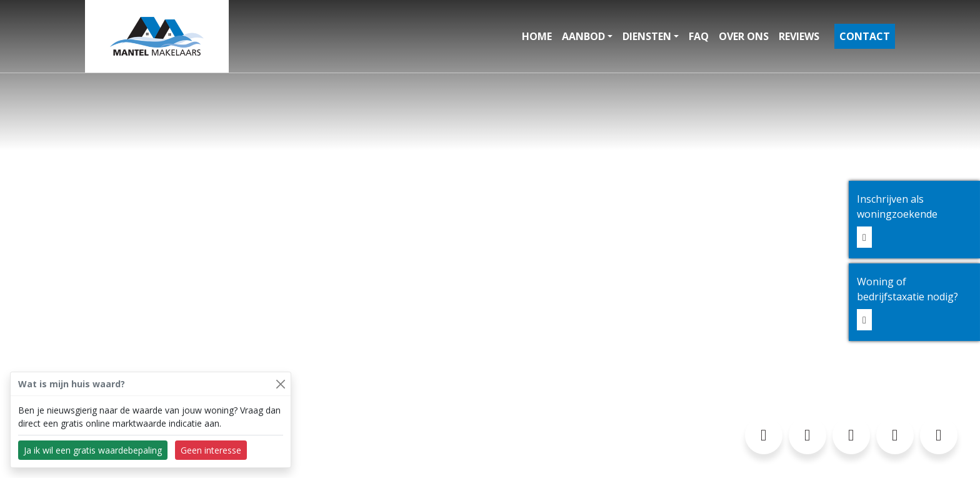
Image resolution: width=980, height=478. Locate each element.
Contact (865, 36)
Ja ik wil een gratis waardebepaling (93, 450)
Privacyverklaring (330, 462)
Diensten (647, 36)
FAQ (699, 36)
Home (537, 36)
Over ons (744, 36)
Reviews (799, 36)
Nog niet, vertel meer (593, 146)
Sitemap (385, 462)
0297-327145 (126, 318)
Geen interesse (211, 450)
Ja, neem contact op (800, 146)
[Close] (280, 384)
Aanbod (583, 36)
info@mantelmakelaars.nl (155, 343)
